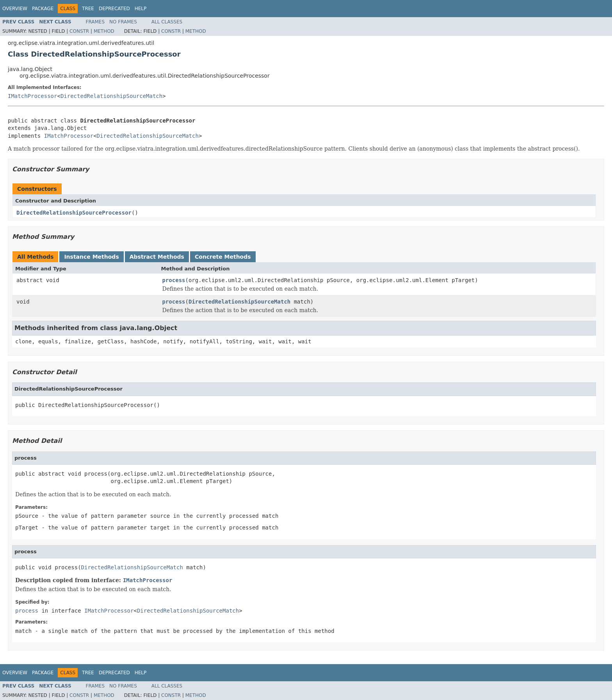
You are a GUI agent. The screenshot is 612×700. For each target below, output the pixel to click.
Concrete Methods (223, 257)
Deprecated (114, 9)
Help (141, 9)
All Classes (167, 22)
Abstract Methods (157, 257)
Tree (88, 9)
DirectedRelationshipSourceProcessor (74, 213)
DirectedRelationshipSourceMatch (111, 96)
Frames (95, 22)
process (174, 280)
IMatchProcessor (32, 96)
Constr (79, 31)
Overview (15, 9)
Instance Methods (91, 257)
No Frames (123, 22)
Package (43, 9)
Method (104, 31)
